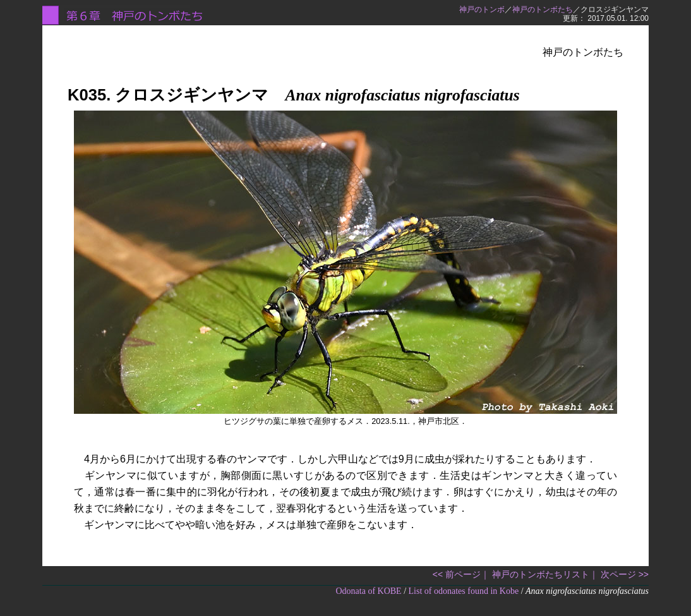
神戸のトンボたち (543, 9)
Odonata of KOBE (368, 591)
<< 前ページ (457, 574)
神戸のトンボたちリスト (541, 574)
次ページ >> (625, 574)
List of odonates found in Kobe (464, 591)
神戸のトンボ (482, 9)
